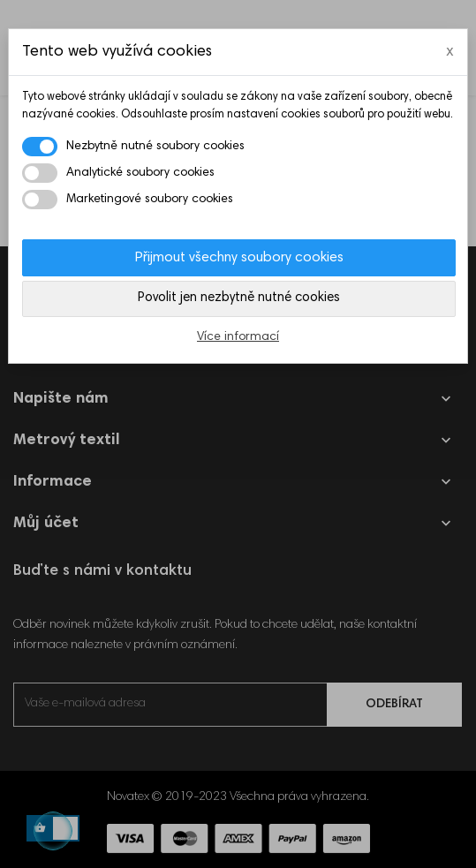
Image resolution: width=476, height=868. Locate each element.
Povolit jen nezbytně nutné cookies (239, 298)
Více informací (238, 337)
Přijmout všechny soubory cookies (239, 258)
